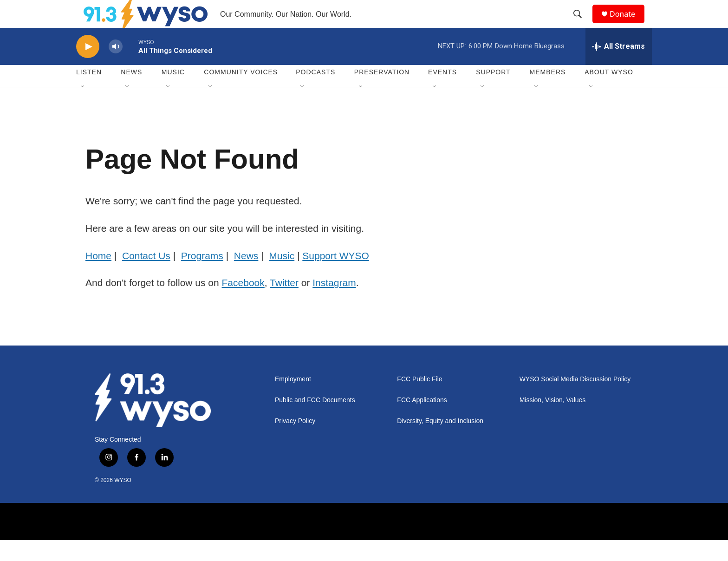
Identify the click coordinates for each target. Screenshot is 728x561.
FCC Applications (422, 421)
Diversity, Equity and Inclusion (440, 442)
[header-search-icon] (582, 25)
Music (173, 93)
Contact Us (146, 277)
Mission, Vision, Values (553, 421)
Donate (628, 24)
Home (98, 277)
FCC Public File (419, 400)
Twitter (284, 303)
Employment (293, 400)
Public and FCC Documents (315, 421)
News (131, 93)
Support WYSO (336, 277)
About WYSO (609, 93)
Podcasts (315, 93)
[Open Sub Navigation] (83, 108)
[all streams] (619, 67)
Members (548, 93)
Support (493, 93)
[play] (88, 68)
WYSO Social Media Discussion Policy (575, 400)
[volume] (116, 68)
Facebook (243, 303)
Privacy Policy (295, 442)
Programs (202, 277)
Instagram (334, 303)
